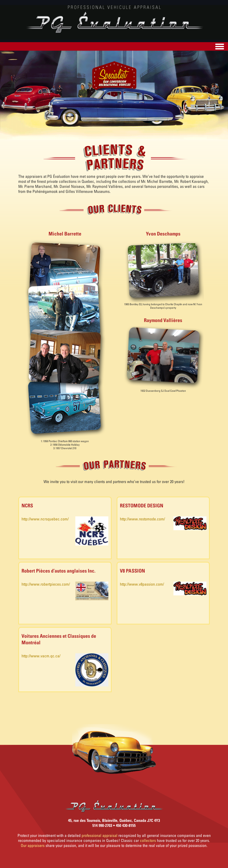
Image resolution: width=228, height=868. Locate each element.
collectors (148, 840)
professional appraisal (99, 835)
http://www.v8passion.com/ (142, 584)
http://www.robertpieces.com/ (46, 584)
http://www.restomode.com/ (142, 519)
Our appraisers (33, 845)
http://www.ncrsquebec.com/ (45, 519)
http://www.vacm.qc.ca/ (41, 656)
